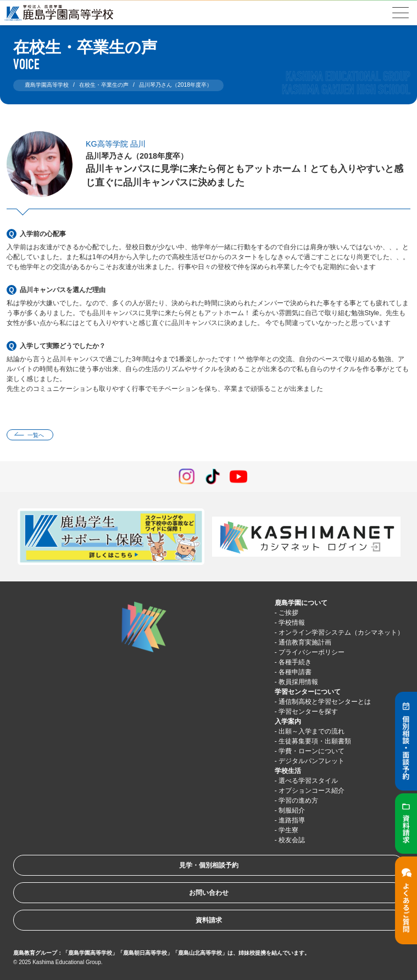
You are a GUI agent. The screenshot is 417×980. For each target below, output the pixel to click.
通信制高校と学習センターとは (325, 702)
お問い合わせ (209, 893)
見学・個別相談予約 (209, 865)
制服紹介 (292, 810)
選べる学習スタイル (308, 781)
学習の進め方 (298, 800)
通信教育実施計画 (305, 642)
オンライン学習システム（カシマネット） (341, 632)
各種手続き (295, 662)
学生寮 (288, 830)
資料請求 (209, 920)
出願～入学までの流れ (312, 731)
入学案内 (288, 721)
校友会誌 (292, 840)
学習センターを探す (308, 712)
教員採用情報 (298, 682)
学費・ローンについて (312, 751)
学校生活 (288, 771)
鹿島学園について (301, 603)
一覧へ (36, 435)
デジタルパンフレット (312, 761)
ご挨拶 (288, 613)
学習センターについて (308, 692)
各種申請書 (295, 672)
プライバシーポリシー (312, 652)
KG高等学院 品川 (116, 144)
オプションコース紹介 (312, 791)
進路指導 (292, 820)
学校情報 (292, 623)
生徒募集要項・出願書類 (315, 741)
